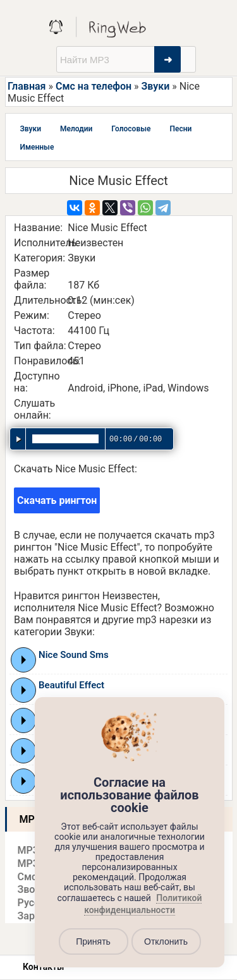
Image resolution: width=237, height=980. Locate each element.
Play (24, 660)
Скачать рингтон (57, 500)
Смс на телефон (94, 86)
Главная (27, 86)
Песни (180, 129)
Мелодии (76, 129)
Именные (37, 147)
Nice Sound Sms (74, 655)
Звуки (156, 86)
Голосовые (131, 129)
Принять (93, 941)
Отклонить (166, 941)
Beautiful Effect (71, 685)
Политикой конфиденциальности (143, 904)
